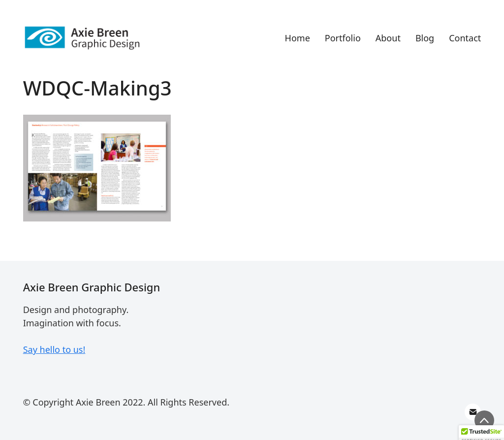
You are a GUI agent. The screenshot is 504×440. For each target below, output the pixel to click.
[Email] (473, 412)
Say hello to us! (54, 349)
